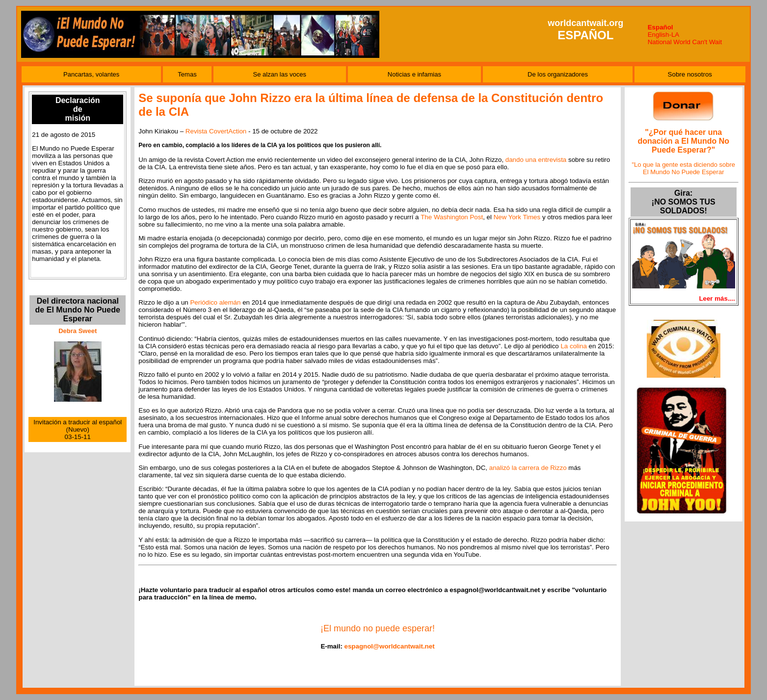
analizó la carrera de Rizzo (528, 468)
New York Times (517, 217)
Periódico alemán (215, 302)
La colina (573, 346)
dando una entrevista (536, 160)
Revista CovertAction (216, 131)
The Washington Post (452, 217)
